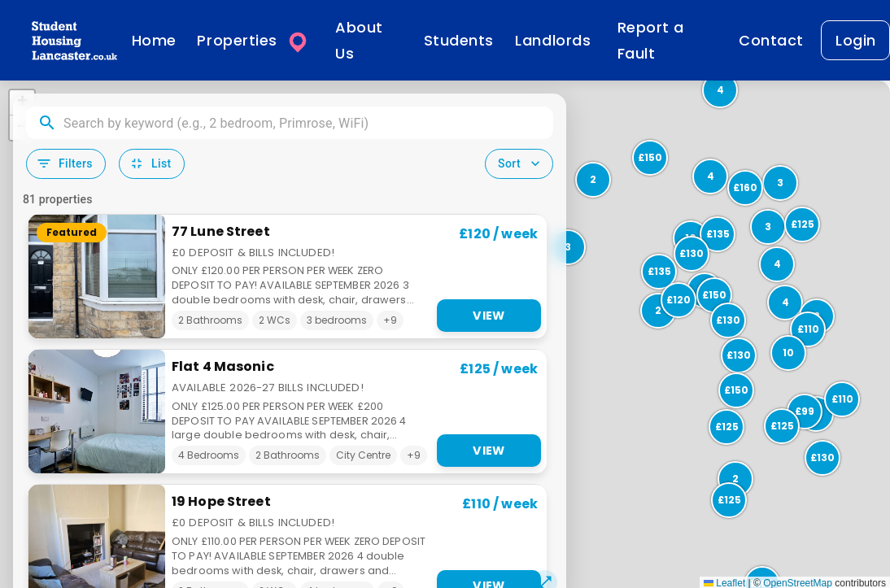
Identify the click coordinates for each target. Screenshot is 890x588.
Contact (771, 40)
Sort (521, 163)
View (489, 316)
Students (459, 40)
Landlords (553, 40)
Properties (254, 41)
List (150, 163)
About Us (359, 40)
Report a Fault (651, 40)
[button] (725, 425)
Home (154, 40)
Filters (64, 163)
